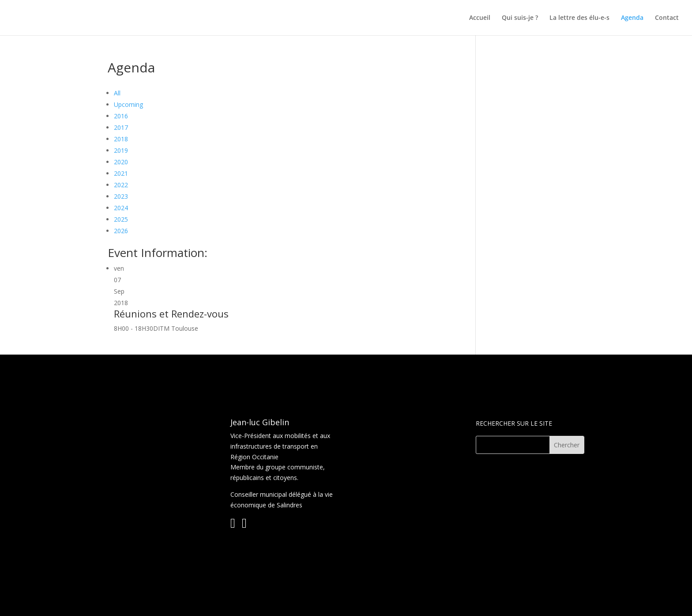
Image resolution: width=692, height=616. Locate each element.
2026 (121, 231)
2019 (121, 150)
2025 (121, 219)
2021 (121, 173)
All (117, 93)
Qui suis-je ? (520, 18)
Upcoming (128, 104)
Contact (667, 18)
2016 (121, 116)
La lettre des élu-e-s (579, 18)
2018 (121, 139)
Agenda (632, 18)
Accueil (480, 18)
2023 (121, 196)
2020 (121, 162)
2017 (121, 127)
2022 (121, 185)
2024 (121, 208)
